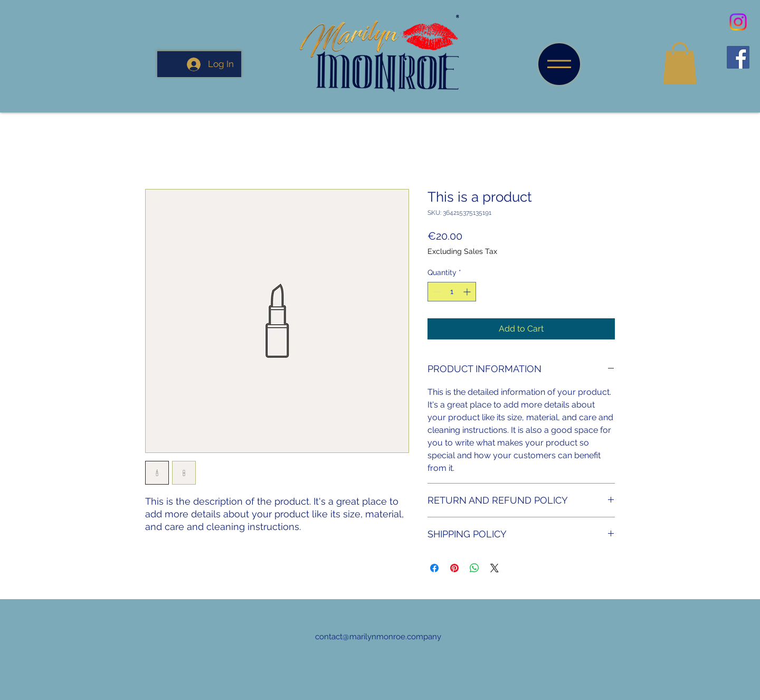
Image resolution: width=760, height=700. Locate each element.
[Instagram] (738, 22)
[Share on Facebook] (434, 568)
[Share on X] (495, 568)
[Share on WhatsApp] (474, 568)
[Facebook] (738, 57)
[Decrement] (436, 292)
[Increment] (468, 292)
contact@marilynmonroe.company (378, 637)
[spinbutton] (452, 292)
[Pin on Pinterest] (454, 568)
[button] (559, 64)
